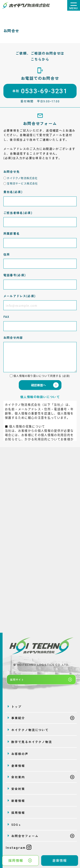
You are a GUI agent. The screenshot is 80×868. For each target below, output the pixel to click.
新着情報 (18, 801)
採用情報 (20, 860)
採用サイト (41, 680)
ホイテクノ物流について (30, 730)
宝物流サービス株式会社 (22, 183)
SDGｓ (16, 824)
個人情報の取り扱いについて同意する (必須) (42, 376)
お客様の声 (20, 754)
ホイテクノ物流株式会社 (22, 178)
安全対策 (18, 789)
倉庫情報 (60, 860)
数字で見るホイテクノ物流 (32, 742)
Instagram (19, 847)
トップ (16, 707)
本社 (40, 91)
